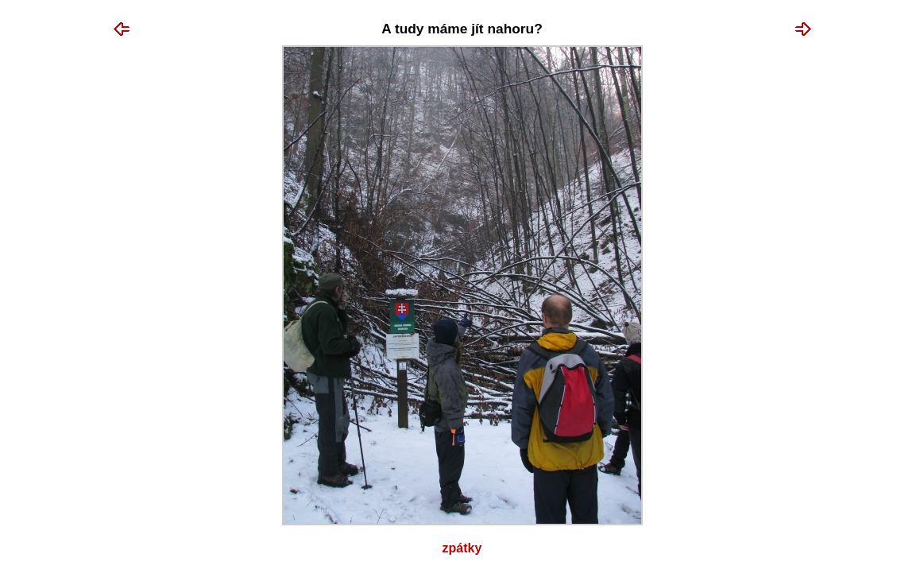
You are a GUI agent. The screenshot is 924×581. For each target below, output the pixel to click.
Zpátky (462, 548)
